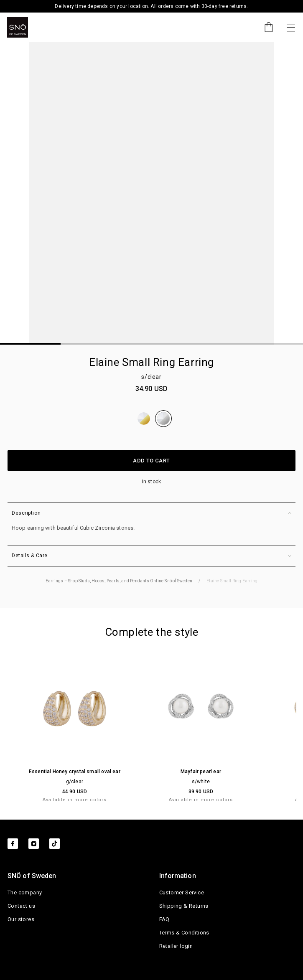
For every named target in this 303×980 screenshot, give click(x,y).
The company (25, 892)
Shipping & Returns (184, 906)
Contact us (21, 906)
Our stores (21, 919)
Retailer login (176, 946)
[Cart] (265, 27)
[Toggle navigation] (291, 27)
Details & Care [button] (151, 556)
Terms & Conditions (184, 933)
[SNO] (18, 27)
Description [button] (151, 513)
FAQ (164, 919)
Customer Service (182, 892)
